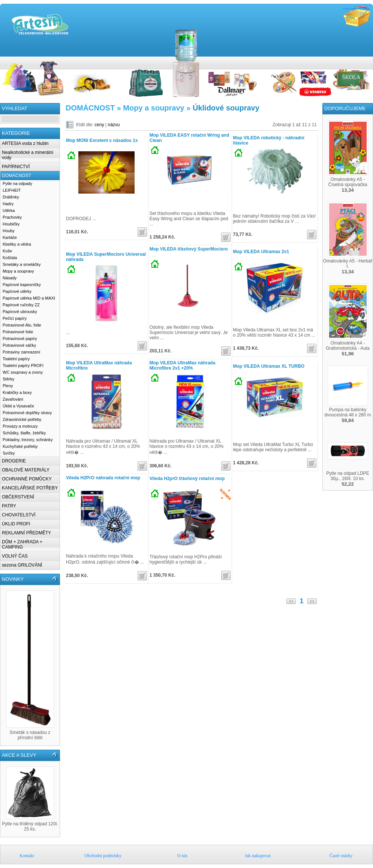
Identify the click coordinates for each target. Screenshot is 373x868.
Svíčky (9, 453)
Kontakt (339, 60)
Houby (9, 231)
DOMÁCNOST (16, 176)
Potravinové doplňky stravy (27, 413)
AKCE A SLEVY (19, 755)
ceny (99, 125)
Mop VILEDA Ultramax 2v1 (261, 252)
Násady (10, 278)
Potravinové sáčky (19, 345)
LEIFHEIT (12, 190)
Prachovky (12, 217)
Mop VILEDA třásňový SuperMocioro (189, 249)
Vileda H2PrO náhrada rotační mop (103, 478)
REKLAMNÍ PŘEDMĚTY (26, 533)
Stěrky (8, 379)
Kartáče (10, 237)
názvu (114, 125)
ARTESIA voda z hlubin (25, 143)
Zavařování (13, 399)
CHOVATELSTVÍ (19, 515)
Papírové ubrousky (20, 312)
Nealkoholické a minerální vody (28, 155)
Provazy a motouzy (20, 426)
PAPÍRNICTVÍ (16, 167)
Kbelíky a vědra (17, 244)
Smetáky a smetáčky (22, 264)
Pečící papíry (15, 318)
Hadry (8, 204)
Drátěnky (11, 197)
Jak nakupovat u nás (362, 60)
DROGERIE (14, 461)
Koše (7, 251)
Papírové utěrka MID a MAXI (29, 298)
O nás (354, 60)
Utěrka (9, 210)
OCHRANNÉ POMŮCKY (27, 479)
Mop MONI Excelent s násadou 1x (102, 140)
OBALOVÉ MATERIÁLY (26, 470)
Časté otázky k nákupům (369, 60)
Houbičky (11, 224)
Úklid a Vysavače (18, 406)
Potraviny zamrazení (21, 352)
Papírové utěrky (17, 291)
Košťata (10, 258)
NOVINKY (13, 579)
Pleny (8, 386)
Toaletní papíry (16, 359)
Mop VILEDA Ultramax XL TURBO (269, 366)
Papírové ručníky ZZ (21, 305)
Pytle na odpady (17, 183)
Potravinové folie (18, 332)
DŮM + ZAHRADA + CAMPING (22, 544)
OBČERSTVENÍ (18, 497)
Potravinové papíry (20, 339)
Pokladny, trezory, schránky (28, 440)
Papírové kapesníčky (22, 285)
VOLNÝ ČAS (15, 556)
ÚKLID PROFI (16, 524)
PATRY (9, 506)
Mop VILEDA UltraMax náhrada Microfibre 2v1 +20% (183, 365)
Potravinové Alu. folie (22, 325)
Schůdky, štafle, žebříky (24, 433)
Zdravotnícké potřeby (22, 419)
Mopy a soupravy (18, 271)
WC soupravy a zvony (23, 372)
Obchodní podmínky (347, 60)
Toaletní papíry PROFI (23, 365)
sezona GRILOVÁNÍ (22, 565)
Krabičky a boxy (17, 392)
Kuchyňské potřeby (20, 446)
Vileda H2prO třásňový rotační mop (187, 479)
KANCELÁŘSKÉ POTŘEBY (30, 488)
